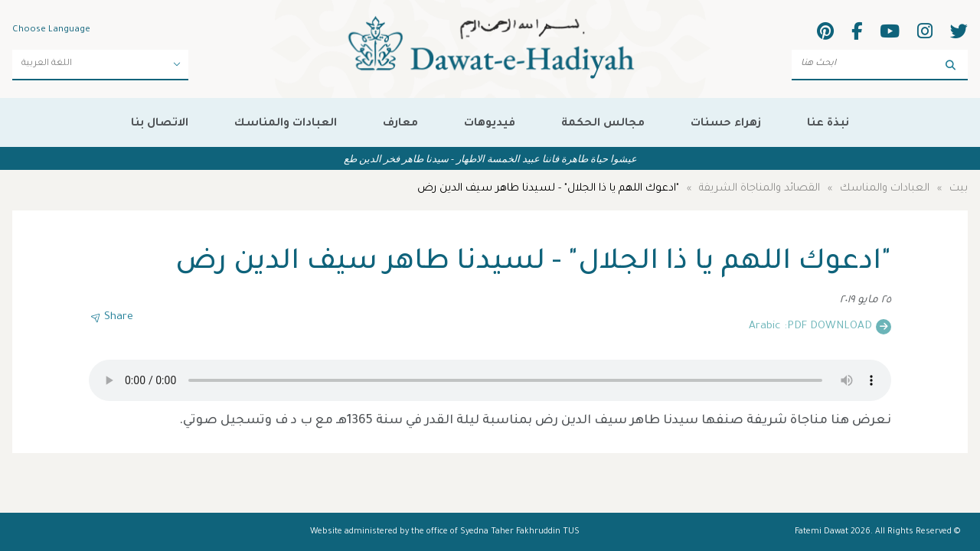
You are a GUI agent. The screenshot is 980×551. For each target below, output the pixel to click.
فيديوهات (490, 124)
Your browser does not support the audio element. (490, 380)
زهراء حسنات (726, 124)
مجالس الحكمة (603, 124)
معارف (400, 124)
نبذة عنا (828, 124)
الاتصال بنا (160, 124)
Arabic (764, 327)
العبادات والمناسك (286, 124)
